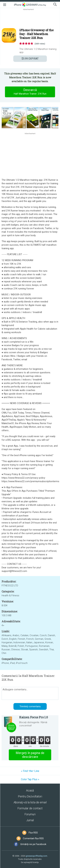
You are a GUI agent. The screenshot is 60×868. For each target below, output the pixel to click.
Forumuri (30, 814)
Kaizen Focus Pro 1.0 (34, 717)
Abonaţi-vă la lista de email (30, 802)
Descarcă (30, 92)
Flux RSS (33, 833)
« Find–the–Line (30, 771)
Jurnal (30, 820)
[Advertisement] (30, 19)
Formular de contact (30, 808)
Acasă (30, 790)
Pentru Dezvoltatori (30, 796)
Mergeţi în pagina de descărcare (30, 755)
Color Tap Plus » (30, 779)
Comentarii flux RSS (33, 838)
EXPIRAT (30, 59)
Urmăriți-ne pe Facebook (33, 844)
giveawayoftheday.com (36, 856)
